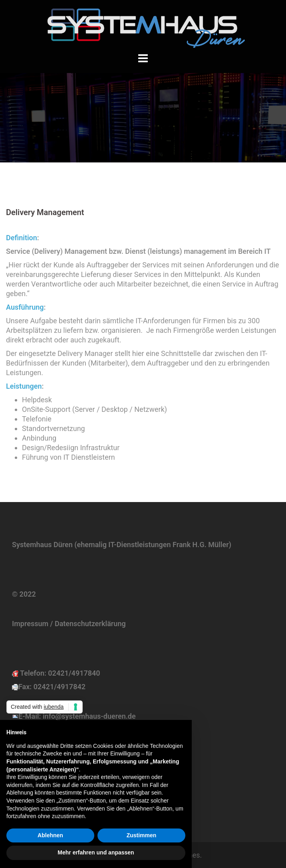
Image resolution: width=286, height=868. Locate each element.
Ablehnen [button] (50, 835)
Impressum (30, 624)
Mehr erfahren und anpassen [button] (96, 852)
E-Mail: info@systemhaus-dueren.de (77, 716)
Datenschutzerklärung (90, 624)
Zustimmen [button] (142, 835)
